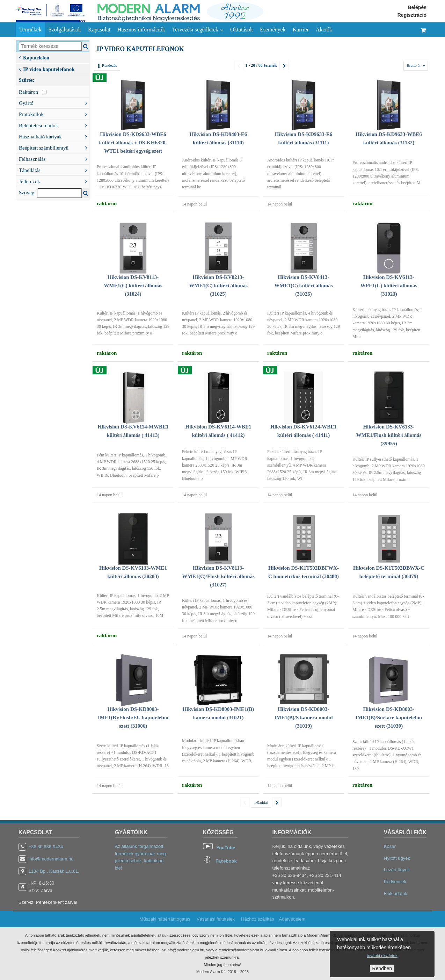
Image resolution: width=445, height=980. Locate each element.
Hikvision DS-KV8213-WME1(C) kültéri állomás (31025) (218, 286)
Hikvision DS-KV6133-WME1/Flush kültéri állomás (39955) (389, 435)
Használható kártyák (54, 136)
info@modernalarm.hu (51, 859)
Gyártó (54, 102)
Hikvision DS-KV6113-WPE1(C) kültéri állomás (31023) (389, 286)
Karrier (301, 30)
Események (273, 30)
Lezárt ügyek (397, 870)
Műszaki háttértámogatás (165, 919)
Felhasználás (54, 158)
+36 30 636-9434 (46, 847)
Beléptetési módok (54, 125)
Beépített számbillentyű (54, 147)
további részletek (382, 955)
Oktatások (242, 30)
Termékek (30, 30)
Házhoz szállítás (258, 919)
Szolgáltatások (65, 30)
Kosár (390, 846)
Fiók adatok (396, 893)
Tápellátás (54, 170)
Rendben (382, 968)
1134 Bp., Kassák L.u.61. (54, 871)
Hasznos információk (141, 30)
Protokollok (54, 114)
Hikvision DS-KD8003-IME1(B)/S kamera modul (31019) (304, 718)
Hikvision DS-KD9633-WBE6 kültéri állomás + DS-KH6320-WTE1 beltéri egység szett (133, 143)
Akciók (324, 30)
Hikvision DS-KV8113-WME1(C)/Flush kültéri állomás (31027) (218, 576)
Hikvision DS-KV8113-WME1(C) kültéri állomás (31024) (133, 286)
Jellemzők (54, 181)
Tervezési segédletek (198, 30)
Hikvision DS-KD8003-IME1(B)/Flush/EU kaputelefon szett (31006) (133, 718)
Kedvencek (395, 882)
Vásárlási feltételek (216, 919)
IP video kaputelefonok (47, 69)
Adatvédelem (292, 919)
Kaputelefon (34, 57)
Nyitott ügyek (397, 858)
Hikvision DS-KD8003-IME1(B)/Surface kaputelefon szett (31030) (389, 718)
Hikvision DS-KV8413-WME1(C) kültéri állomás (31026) (303, 286)
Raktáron (33, 92)
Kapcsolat (99, 30)
